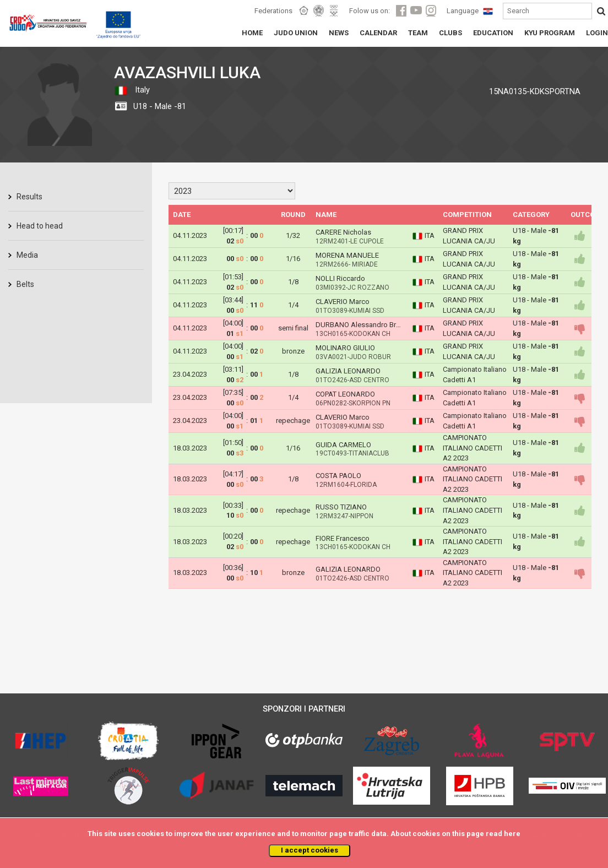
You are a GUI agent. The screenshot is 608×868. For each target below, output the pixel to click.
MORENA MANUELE (347, 255)
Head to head (40, 226)
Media (27, 255)
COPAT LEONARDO (345, 394)
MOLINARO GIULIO (345, 348)
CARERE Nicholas (343, 232)
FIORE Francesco (343, 538)
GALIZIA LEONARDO (348, 371)
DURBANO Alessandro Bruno (362, 325)
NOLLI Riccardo (340, 278)
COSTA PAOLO (338, 476)
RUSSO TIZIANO (341, 507)
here (512, 834)
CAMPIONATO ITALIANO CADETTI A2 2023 (473, 448)
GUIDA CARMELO (343, 445)
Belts (25, 284)
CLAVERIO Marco (343, 302)
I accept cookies (310, 850)
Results (29, 197)
